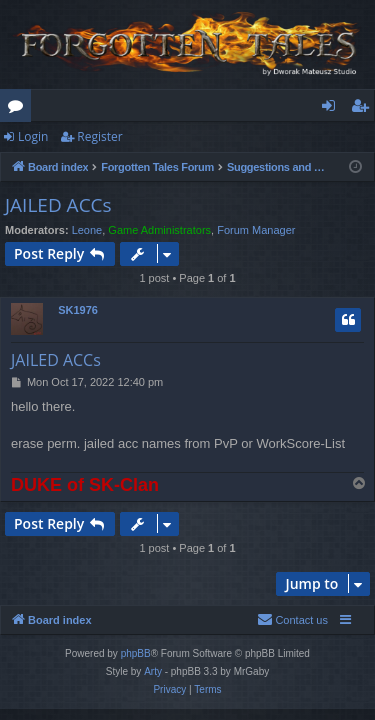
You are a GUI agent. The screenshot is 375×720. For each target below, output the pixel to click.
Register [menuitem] (364, 109)
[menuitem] (292, 620)
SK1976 (78, 310)
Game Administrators (159, 230)
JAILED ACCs (58, 205)
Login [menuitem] (332, 109)
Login (33, 136)
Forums (19, 109)
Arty (153, 671)
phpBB (136, 653)
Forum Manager (256, 230)
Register (99, 136)
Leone (87, 230)
